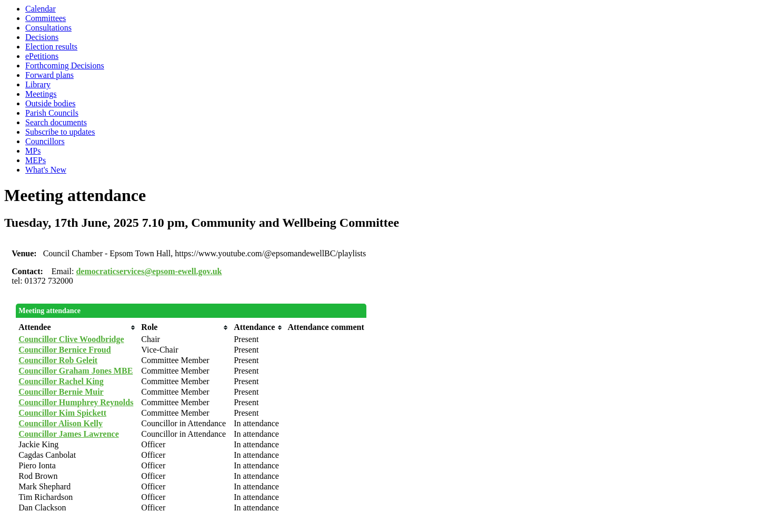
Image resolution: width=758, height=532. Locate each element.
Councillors (45, 141)
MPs (33, 151)
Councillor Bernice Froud (64, 350)
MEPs (36, 160)
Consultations (48, 28)
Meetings (41, 94)
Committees (46, 18)
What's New (46, 170)
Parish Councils (52, 113)
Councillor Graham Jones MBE (76, 371)
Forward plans (49, 75)
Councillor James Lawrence (69, 434)
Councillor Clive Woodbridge (71, 339)
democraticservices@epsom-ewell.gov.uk (149, 271)
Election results (51, 47)
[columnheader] (77, 327)
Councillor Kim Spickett (62, 413)
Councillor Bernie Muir (61, 392)
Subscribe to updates (60, 132)
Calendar (41, 9)
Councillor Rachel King (61, 381)
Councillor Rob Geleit (58, 360)
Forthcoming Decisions (65, 66)
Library (38, 84)
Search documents (56, 122)
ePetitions (42, 56)
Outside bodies (51, 103)
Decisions (42, 37)
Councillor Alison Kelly (61, 423)
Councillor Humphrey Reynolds (76, 402)
